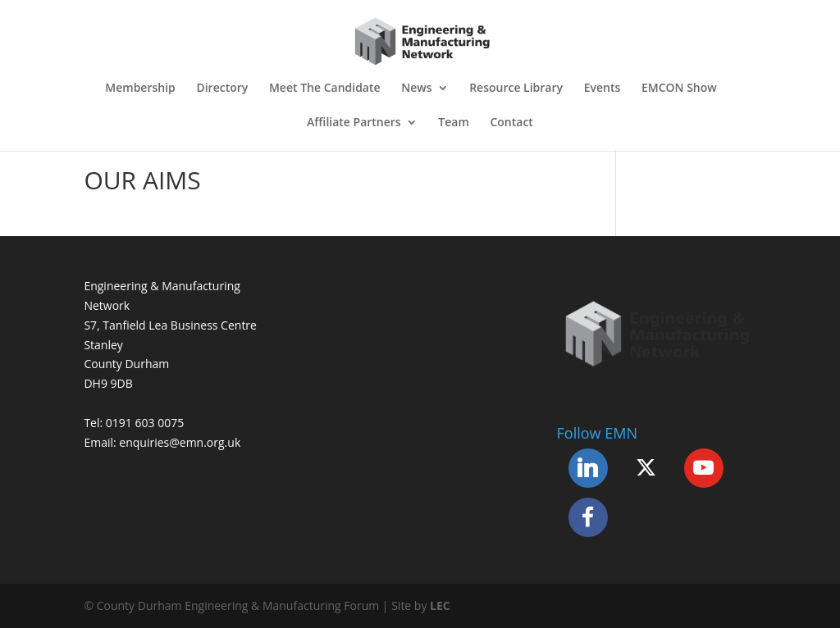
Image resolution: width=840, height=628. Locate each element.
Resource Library (516, 89)
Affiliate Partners (354, 123)
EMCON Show (679, 89)
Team (453, 123)
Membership (140, 89)
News (416, 89)
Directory (222, 89)
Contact (511, 123)
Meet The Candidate (325, 89)
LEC (440, 605)
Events (603, 89)
